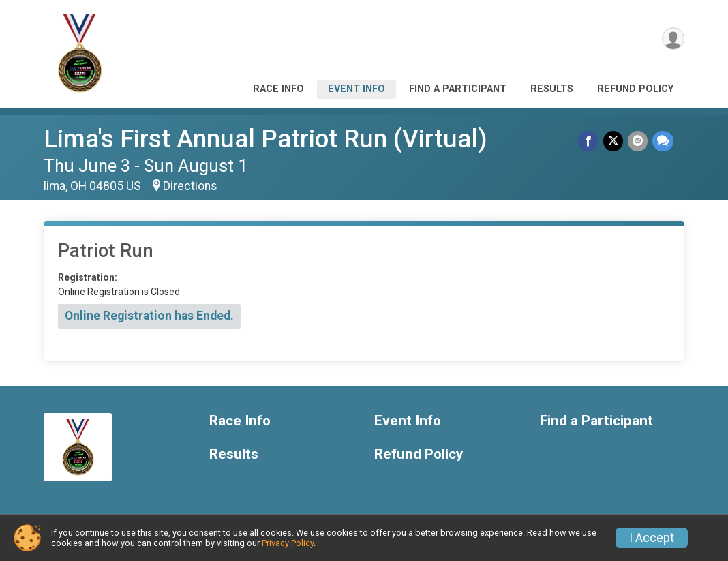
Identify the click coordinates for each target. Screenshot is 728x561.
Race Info (278, 89)
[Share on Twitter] (615, 141)
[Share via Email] (638, 141)
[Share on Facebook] (591, 141)
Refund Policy (635, 89)
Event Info (357, 89)
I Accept (652, 538)
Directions (190, 186)
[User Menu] (672, 40)
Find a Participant (458, 89)
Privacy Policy (288, 543)
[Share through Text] (663, 141)
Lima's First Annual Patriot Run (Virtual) (266, 139)
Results (552, 89)
